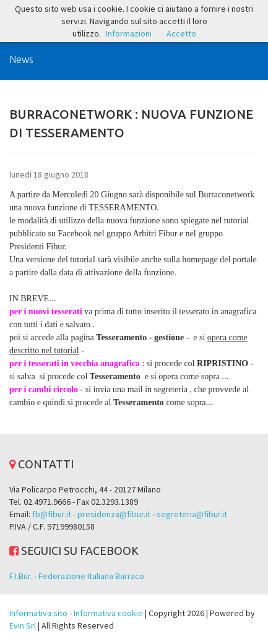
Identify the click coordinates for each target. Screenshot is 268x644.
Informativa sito (38, 613)
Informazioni (129, 33)
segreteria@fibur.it (192, 514)
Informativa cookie (108, 613)
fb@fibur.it (52, 514)
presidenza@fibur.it (114, 514)
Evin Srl (23, 625)
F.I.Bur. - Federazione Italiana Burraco (77, 576)
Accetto (181, 33)
